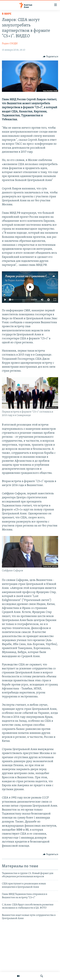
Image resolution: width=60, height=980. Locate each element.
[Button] (51, 57)
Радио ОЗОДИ (10, 44)
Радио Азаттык (16, 281)
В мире (7, 14)
